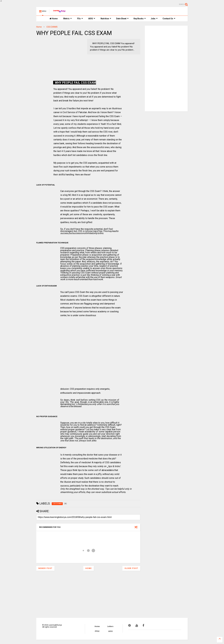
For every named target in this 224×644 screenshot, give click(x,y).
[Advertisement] (54, 57)
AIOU (92, 19)
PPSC (97, 631)
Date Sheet (122, 19)
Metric (67, 19)
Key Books (140, 19)
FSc (80, 19)
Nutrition (106, 19)
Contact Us (169, 19)
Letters (110, 626)
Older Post (131, 568)
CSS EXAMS (52, 27)
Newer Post (45, 568)
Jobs (154, 19)
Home (54, 19)
